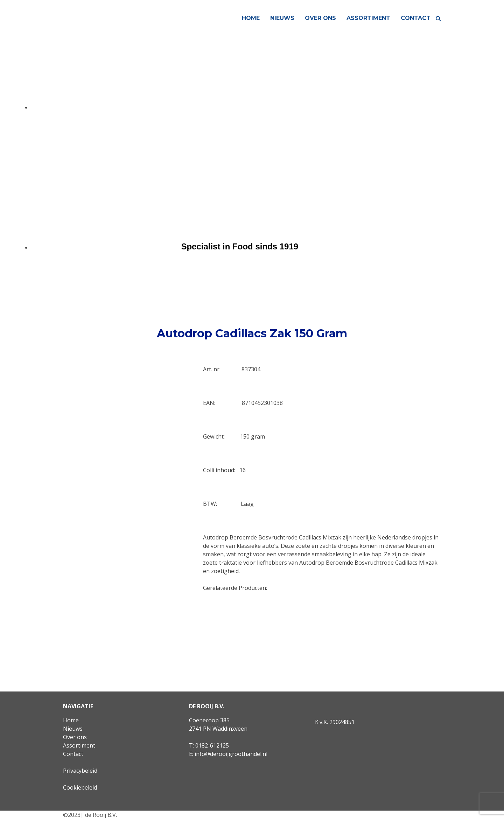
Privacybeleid (80, 771)
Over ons (320, 18)
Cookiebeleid (80, 787)
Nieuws (282, 18)
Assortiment (368, 18)
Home (251, 18)
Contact (416, 18)
